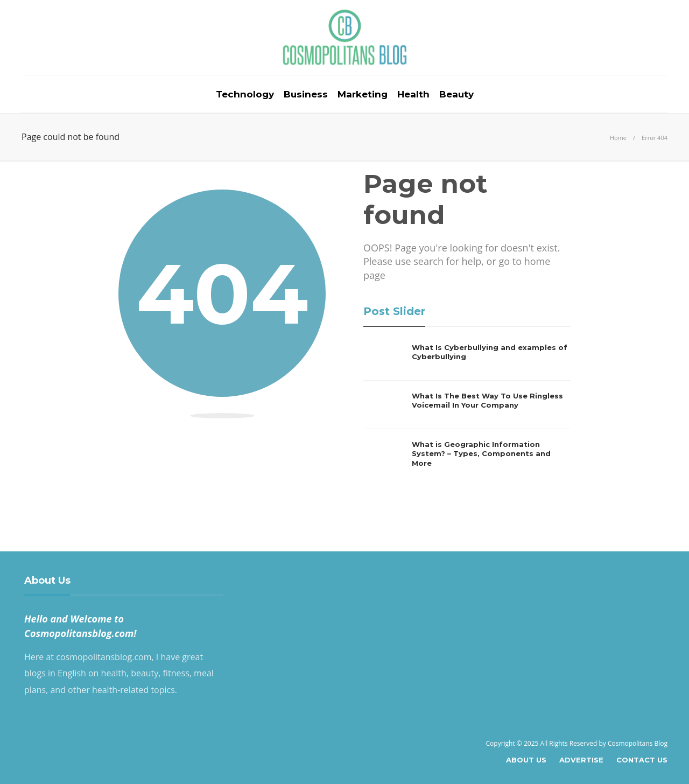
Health (413, 94)
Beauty (456, 94)
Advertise (581, 760)
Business (306, 94)
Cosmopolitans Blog (638, 743)
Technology (245, 94)
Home (618, 138)
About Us (526, 760)
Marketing (363, 94)
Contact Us (642, 760)
